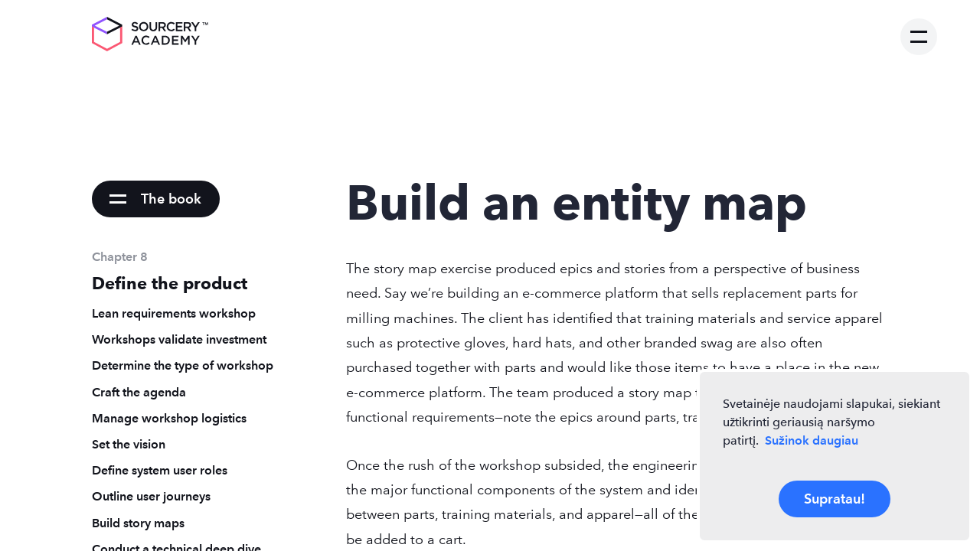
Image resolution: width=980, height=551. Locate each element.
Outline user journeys (151, 496)
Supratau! (835, 499)
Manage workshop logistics (169, 418)
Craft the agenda (139, 392)
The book (171, 199)
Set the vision (129, 444)
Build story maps (138, 523)
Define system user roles (160, 470)
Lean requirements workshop (174, 313)
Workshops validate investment (179, 339)
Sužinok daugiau (812, 440)
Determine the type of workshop (183, 365)
